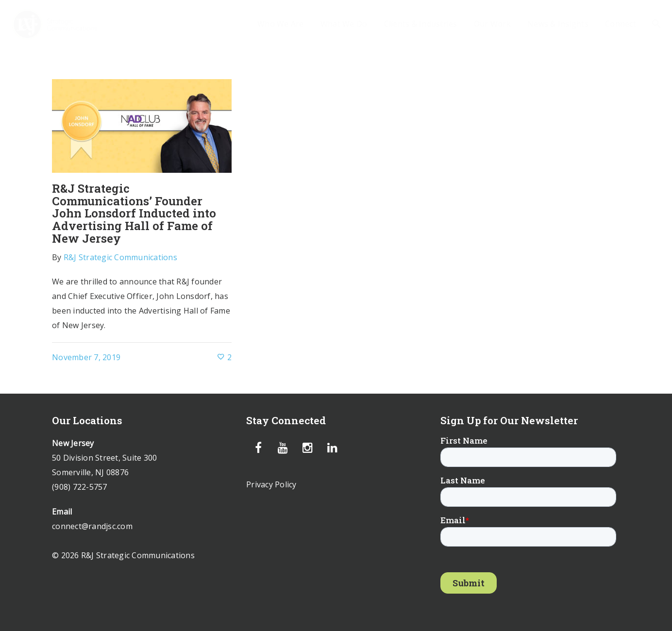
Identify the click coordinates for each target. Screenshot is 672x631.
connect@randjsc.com (92, 526)
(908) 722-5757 (80, 487)
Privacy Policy (271, 484)
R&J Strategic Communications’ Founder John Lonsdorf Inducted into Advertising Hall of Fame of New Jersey (134, 213)
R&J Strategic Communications (120, 257)
